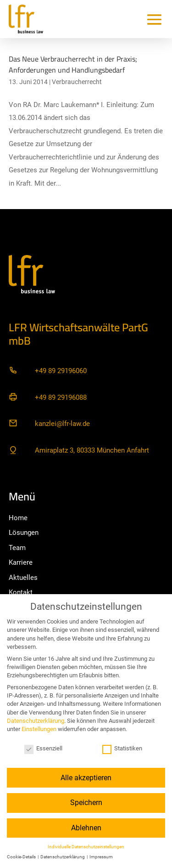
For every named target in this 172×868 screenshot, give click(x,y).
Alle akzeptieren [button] (86, 778)
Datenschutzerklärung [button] (63, 857)
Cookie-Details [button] (22, 857)
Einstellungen (39, 729)
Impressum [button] (101, 857)
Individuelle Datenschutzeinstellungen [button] (86, 847)
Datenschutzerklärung (36, 721)
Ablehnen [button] (86, 828)
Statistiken (122, 748)
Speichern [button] (86, 803)
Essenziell (43, 748)
